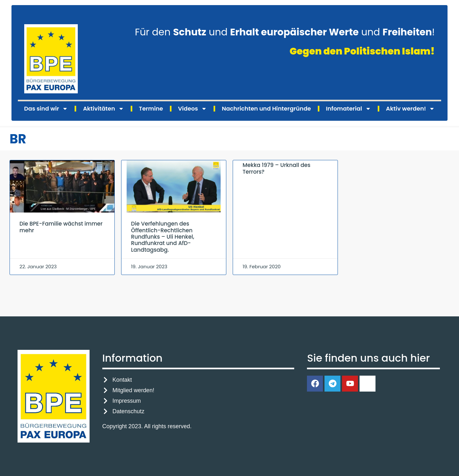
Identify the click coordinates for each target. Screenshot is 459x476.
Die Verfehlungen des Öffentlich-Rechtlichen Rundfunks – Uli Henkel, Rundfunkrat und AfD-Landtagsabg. (163, 237)
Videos (193, 109)
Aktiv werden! (411, 109)
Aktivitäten (103, 109)
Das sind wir (46, 109)
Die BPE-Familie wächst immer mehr (61, 227)
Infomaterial (349, 109)
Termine (151, 108)
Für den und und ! (285, 32)
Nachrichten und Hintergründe (266, 108)
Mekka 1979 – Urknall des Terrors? (277, 168)
